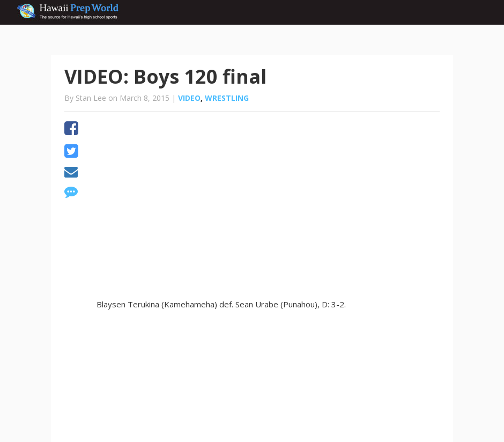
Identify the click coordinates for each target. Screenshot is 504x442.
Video (189, 98)
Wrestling (227, 98)
